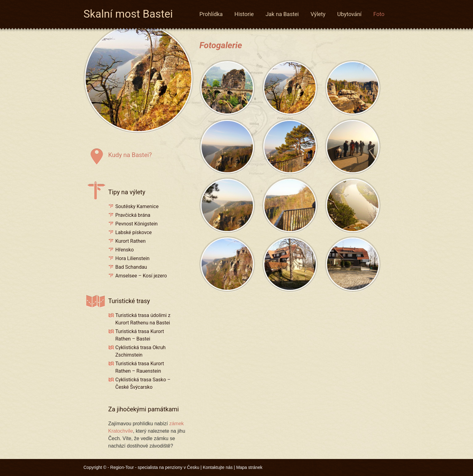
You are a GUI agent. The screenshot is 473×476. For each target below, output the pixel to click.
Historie (244, 14)
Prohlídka (211, 14)
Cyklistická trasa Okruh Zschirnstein (141, 351)
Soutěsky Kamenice (137, 206)
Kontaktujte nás (218, 467)
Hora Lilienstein (132, 258)
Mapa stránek (249, 467)
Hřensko (125, 250)
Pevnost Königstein (136, 224)
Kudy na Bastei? (130, 155)
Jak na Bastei (282, 14)
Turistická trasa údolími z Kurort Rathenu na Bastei (143, 319)
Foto (379, 14)
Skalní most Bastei (128, 13)
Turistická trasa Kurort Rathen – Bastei (140, 335)
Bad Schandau (131, 267)
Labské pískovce (134, 232)
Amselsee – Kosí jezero (141, 276)
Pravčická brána (133, 215)
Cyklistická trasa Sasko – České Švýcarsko (143, 383)
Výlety (318, 14)
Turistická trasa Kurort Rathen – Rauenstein (140, 367)
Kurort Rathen (130, 241)
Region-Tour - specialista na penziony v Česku (155, 467)
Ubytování (349, 14)
